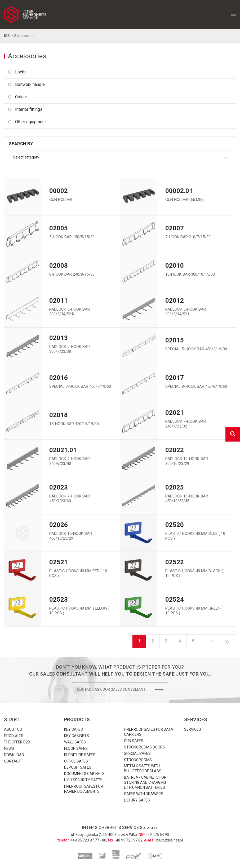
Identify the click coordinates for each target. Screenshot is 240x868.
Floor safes (76, 748)
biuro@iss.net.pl (170, 840)
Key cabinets (77, 736)
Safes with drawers (144, 794)
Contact (12, 761)
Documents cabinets (84, 774)
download (14, 755)
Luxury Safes (137, 800)
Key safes (74, 729)
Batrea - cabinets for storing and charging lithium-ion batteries (145, 782)
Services (193, 729)
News (9, 748)
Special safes (137, 754)
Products (14, 736)
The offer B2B (17, 742)
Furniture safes (80, 755)
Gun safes (134, 741)
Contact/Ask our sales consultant (123, 689)
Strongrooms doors (145, 747)
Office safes (76, 761)
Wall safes (75, 742)
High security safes (83, 780)
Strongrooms (138, 760)
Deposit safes (78, 767)
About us (13, 729)
